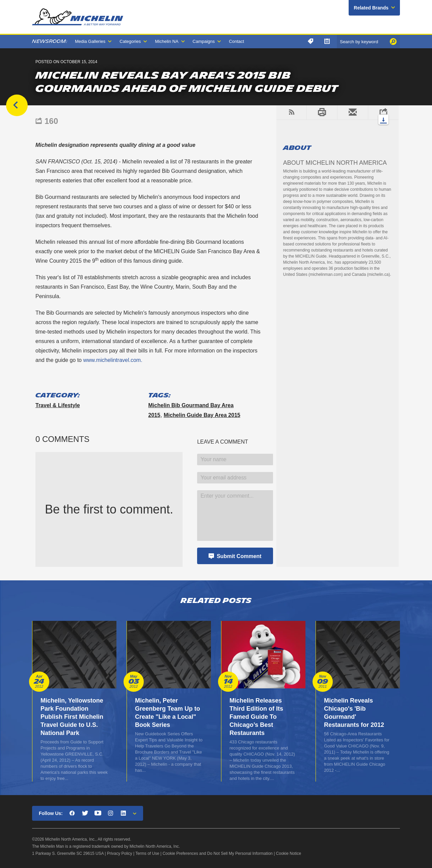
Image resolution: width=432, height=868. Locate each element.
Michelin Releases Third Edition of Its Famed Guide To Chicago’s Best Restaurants (256, 717)
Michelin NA (167, 41)
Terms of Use (147, 853)
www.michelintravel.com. (113, 360)
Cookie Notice (289, 853)
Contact (236, 41)
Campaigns (204, 41)
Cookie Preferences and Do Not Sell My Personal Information (218, 853)
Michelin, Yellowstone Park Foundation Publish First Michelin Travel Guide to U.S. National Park (72, 717)
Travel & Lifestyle (58, 405)
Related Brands (371, 8)
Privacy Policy (120, 853)
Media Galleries (90, 41)
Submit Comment (239, 556)
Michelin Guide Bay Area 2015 (202, 415)
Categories (130, 41)
